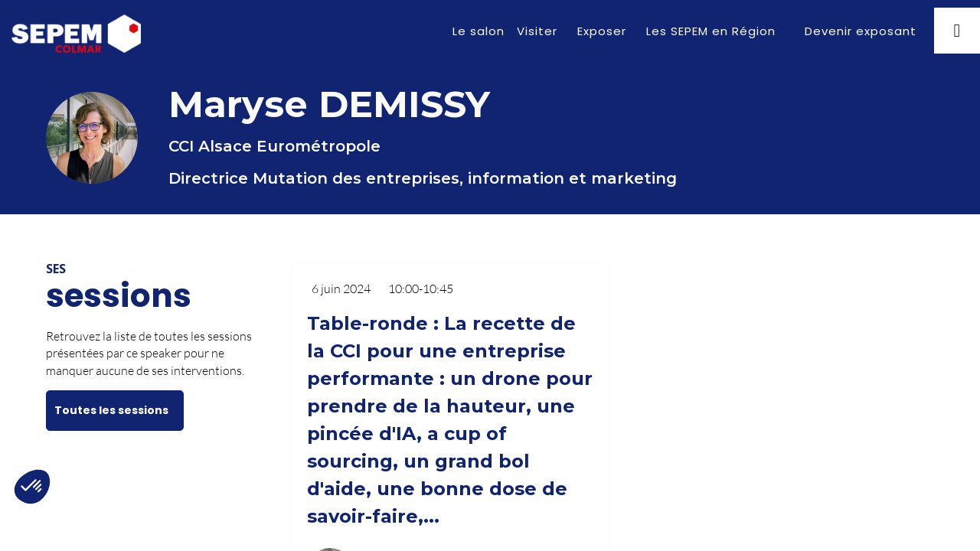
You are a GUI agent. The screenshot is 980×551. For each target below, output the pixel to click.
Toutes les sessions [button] (111, 410)
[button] (858, 31)
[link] (479, 31)
